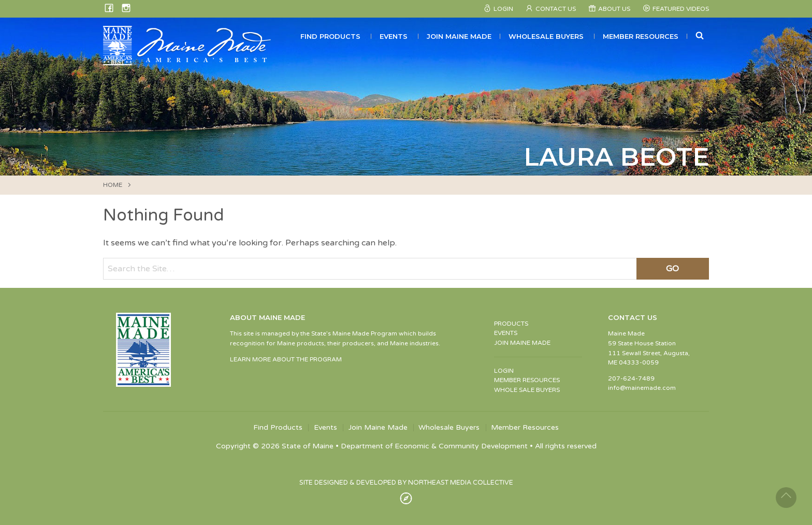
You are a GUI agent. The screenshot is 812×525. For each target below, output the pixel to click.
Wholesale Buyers (546, 36)
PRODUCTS (511, 324)
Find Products (330, 36)
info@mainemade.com (642, 388)
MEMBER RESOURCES (527, 380)
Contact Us (556, 9)
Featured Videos (681, 9)
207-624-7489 (631, 378)
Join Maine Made (459, 36)
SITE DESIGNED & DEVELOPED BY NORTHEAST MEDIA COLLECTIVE (406, 483)
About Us (614, 9)
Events (394, 36)
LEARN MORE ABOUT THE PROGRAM (286, 359)
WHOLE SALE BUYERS (527, 390)
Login (503, 9)
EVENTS (506, 333)
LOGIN (504, 371)
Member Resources (641, 36)
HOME (113, 185)
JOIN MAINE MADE (522, 343)
